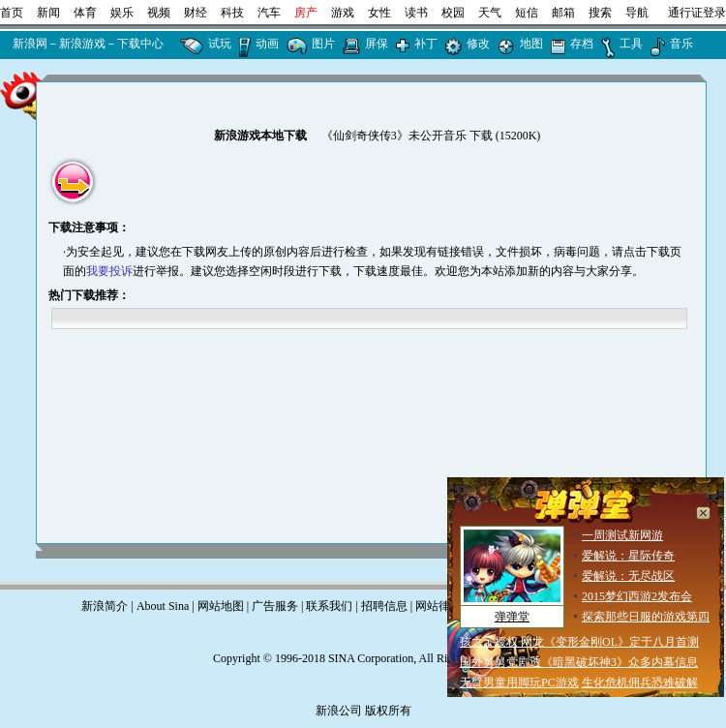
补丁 (426, 44)
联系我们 (329, 606)
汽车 (269, 13)
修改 (478, 44)
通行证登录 (697, 13)
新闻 (48, 13)
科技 (232, 13)
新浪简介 (105, 606)
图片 (323, 44)
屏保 (377, 44)
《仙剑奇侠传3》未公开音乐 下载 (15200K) (431, 136)
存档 (582, 44)
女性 (379, 13)
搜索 (600, 13)
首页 (12, 13)
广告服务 (275, 606)
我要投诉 (109, 271)
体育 (85, 13)
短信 (527, 13)
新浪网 (30, 44)
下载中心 (140, 44)
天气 (490, 13)
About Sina (163, 606)
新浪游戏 (82, 44)
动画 (267, 44)
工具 (631, 44)
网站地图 (221, 606)
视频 (159, 13)
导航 (637, 13)
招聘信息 (384, 606)
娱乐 (122, 13)
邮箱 (563, 13)
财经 (196, 13)
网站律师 (439, 606)
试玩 (220, 44)
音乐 (681, 44)
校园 (453, 13)
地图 (531, 44)
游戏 (343, 13)
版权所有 (388, 711)
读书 (416, 13)
